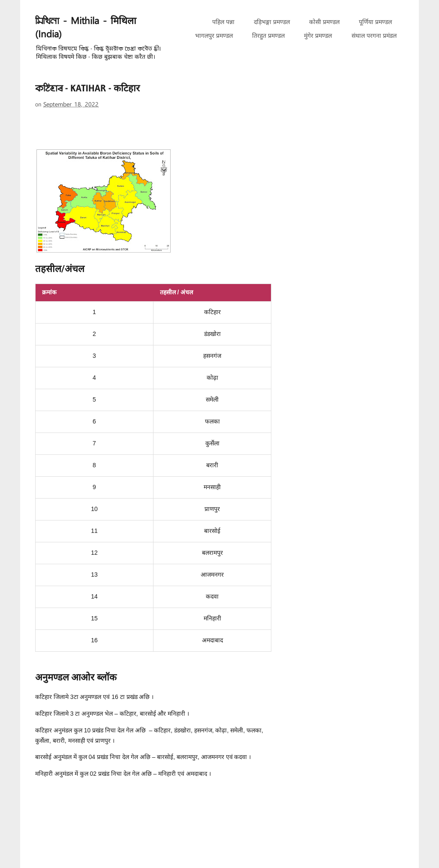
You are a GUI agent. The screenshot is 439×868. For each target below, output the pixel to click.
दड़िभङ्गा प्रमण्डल (272, 22)
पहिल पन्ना (223, 22)
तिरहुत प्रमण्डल (268, 36)
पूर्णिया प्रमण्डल (375, 22)
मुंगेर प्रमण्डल (318, 36)
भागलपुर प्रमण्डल (214, 36)
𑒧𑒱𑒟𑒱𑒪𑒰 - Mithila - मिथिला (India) (86, 28)
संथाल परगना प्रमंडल (374, 36)
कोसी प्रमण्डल (324, 22)
